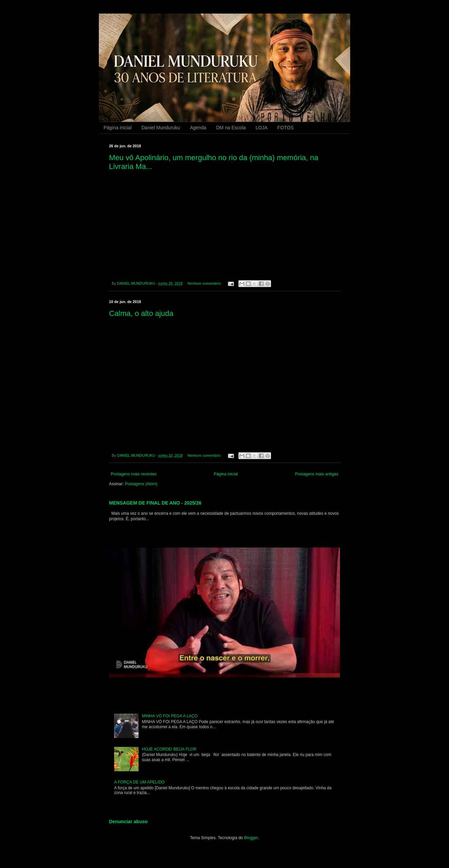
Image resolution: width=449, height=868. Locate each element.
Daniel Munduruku (161, 128)
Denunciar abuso (128, 822)
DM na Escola (231, 128)
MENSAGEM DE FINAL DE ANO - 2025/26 (155, 503)
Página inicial (118, 128)
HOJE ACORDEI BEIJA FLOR (169, 749)
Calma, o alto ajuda (141, 313)
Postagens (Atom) (141, 484)
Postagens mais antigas (317, 474)
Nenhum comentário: (205, 283)
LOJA (262, 128)
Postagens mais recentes (134, 474)
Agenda (198, 128)
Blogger (251, 838)
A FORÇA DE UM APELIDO (139, 782)
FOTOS (286, 128)
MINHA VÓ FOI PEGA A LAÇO (170, 716)
